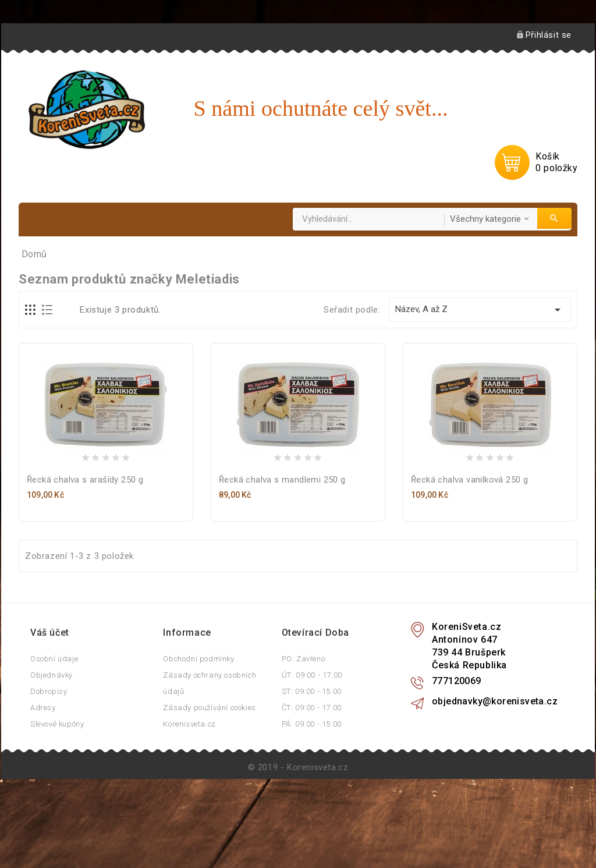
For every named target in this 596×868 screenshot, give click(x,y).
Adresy (43, 773)
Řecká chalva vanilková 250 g (469, 545)
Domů (47, 252)
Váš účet (50, 698)
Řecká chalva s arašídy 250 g (85, 545)
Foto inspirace (71, 286)
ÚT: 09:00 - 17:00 (312, 741)
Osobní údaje (54, 724)
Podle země (193, 252)
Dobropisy (49, 757)
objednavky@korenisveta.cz (495, 767)
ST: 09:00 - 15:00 (312, 757)
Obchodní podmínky (198, 724)
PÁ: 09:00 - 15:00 (312, 790)
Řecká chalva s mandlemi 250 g (282, 545)
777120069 (457, 747)
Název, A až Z (480, 375)
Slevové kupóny (57, 790)
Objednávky (52, 741)
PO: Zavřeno (304, 724)
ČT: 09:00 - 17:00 (312, 773)
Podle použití (112, 252)
